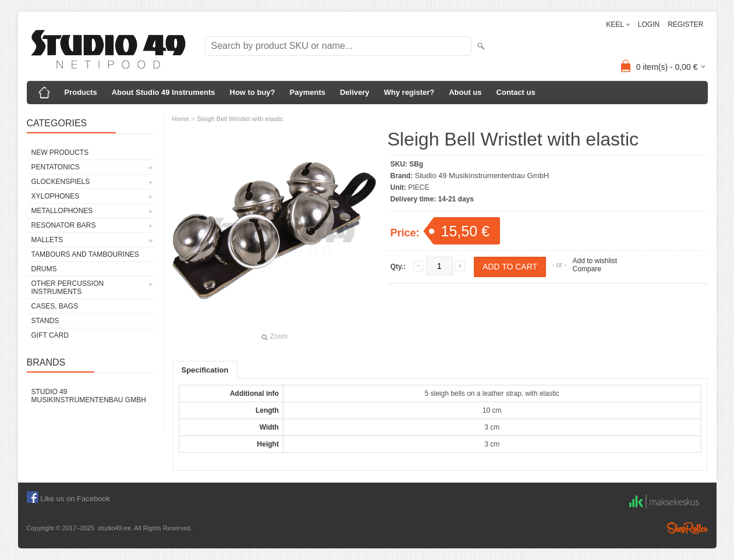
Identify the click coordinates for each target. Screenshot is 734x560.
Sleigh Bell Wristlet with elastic (240, 119)
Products (81, 92)
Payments (308, 92)
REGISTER (685, 24)
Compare (586, 269)
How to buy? (253, 92)
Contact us (516, 92)
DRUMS (44, 269)
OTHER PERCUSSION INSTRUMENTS (68, 288)
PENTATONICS (56, 167)
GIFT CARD (50, 335)
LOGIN (649, 24)
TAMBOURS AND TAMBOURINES (85, 254)
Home (181, 119)
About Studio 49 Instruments (164, 92)
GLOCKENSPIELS (61, 182)
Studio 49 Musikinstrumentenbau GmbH (89, 396)
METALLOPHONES (62, 211)
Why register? (409, 92)
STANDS (45, 321)
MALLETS (47, 240)
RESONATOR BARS (64, 225)
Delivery (355, 92)
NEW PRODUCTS (60, 153)
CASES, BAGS (55, 306)
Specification (205, 370)
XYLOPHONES (56, 196)
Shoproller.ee (687, 528)
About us (465, 92)
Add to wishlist (595, 261)
